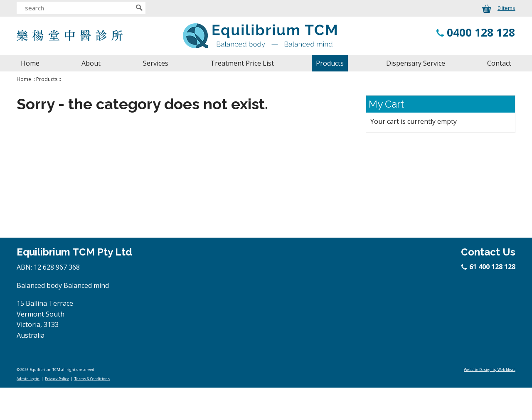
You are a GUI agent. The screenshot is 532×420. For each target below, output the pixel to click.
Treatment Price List (242, 63)
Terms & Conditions (92, 379)
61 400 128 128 (489, 267)
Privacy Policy (57, 379)
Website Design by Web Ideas (490, 370)
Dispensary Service (416, 63)
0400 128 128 (481, 32)
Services (156, 63)
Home (30, 63)
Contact (499, 63)
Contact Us (488, 252)
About (91, 63)
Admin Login (28, 379)
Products (330, 63)
